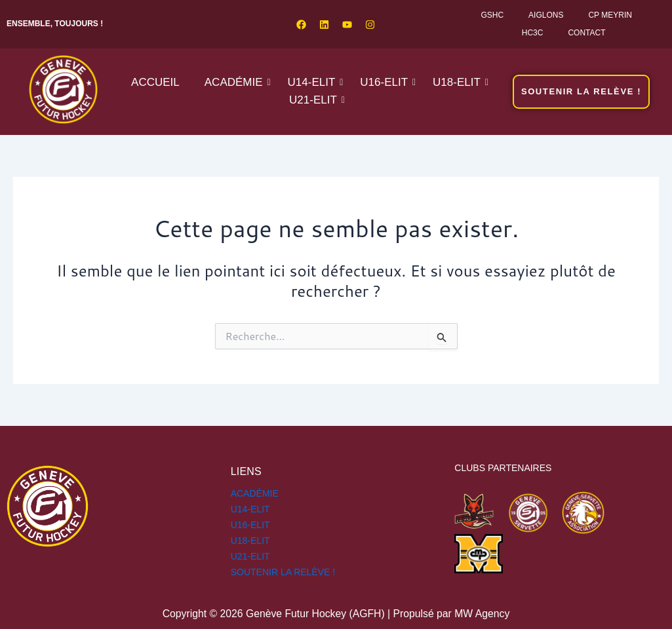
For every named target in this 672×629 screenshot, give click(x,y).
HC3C (533, 33)
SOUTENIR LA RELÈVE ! (283, 572)
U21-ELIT (316, 100)
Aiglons (546, 15)
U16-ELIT (386, 82)
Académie (236, 82)
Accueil (155, 82)
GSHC (492, 15)
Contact (586, 33)
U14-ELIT (314, 82)
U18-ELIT (459, 82)
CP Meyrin (610, 15)
